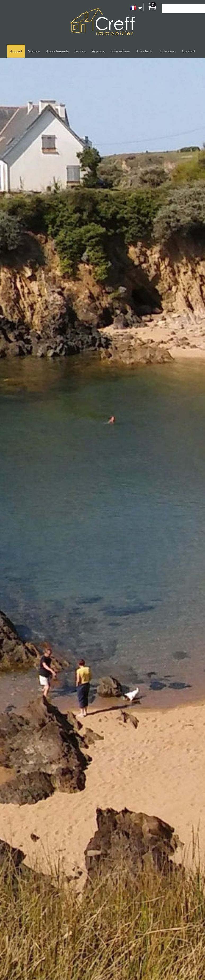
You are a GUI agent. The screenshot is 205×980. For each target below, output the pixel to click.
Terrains (80, 51)
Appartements (57, 51)
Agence (98, 51)
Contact (188, 51)
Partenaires (167, 51)
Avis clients (144, 51)
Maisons (34, 51)
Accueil (16, 51)
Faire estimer (120, 51)
